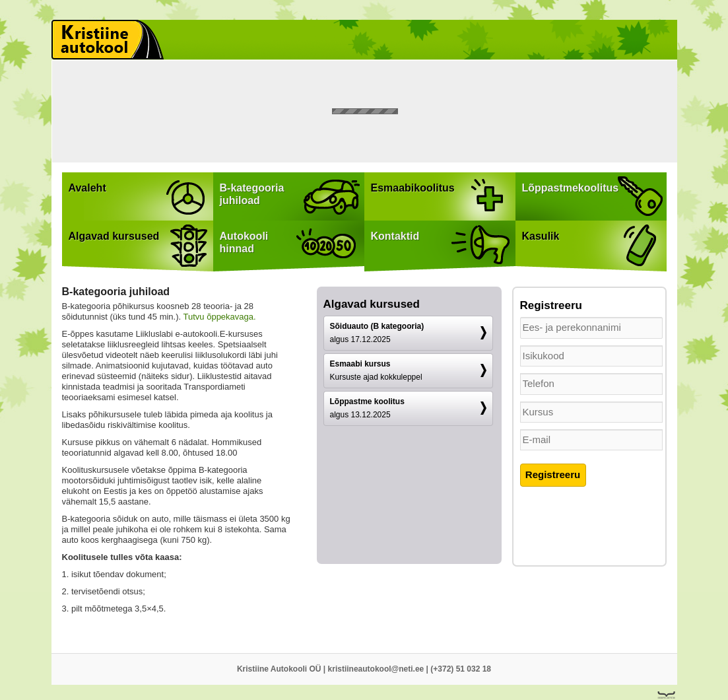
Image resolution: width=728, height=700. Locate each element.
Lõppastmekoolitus (571, 188)
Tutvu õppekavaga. (220, 317)
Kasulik (541, 236)
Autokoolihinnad (244, 242)
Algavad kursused (114, 236)
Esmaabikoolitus (413, 188)
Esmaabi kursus (376, 370)
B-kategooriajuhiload (252, 194)
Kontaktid (395, 236)
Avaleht (87, 188)
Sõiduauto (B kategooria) (377, 333)
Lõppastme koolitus (367, 408)
